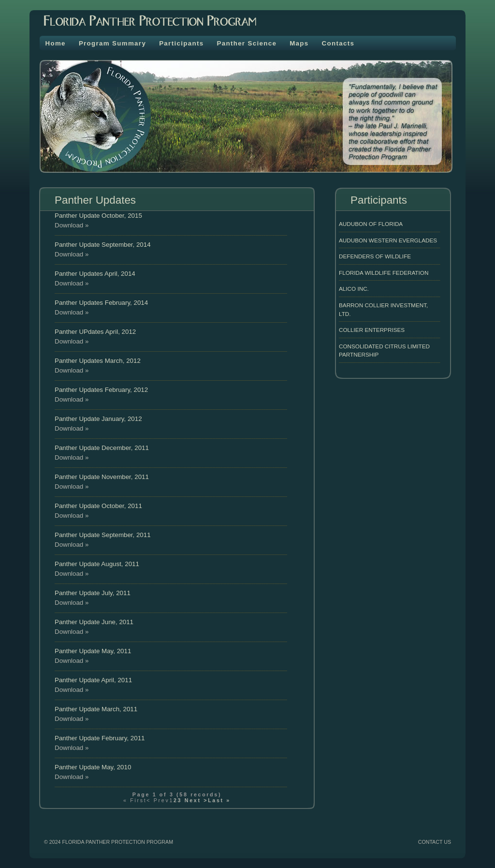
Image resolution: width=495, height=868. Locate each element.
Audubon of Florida (371, 224)
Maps (299, 43)
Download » (72, 225)
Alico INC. (354, 289)
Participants (181, 43)
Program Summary (112, 43)
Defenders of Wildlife (375, 256)
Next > (195, 800)
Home (56, 43)
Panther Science (247, 43)
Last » (219, 800)
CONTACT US (435, 842)
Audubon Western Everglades (388, 240)
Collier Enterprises (372, 330)
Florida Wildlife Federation (384, 273)
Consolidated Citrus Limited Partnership (384, 351)
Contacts (338, 43)
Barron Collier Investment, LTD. (383, 309)
